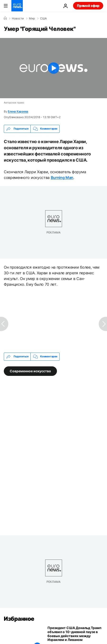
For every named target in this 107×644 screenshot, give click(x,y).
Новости (18, 19)
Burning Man (62, 177)
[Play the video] (53, 68)
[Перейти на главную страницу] (17, 6)
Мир (32, 19)
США (43, 19)
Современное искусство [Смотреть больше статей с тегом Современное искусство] (30, 371)
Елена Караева (18, 111)
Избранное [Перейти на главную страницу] (19, 619)
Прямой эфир (88, 6)
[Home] (5, 18)
